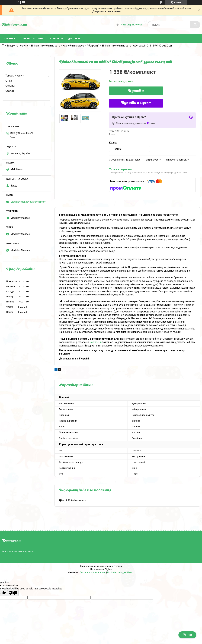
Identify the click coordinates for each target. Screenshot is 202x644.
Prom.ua (118, 566)
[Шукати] (195, 25)
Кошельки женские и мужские (18, 551)
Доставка (74, 39)
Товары (25, 39)
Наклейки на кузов (73, 46)
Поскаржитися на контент (93, 572)
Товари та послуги (17, 46)
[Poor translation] (13, 593)
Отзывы (10, 86)
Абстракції (93, 46)
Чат (187, 635)
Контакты (57, 39)
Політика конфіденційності (121, 572)
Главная (10, 39)
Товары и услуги (15, 76)
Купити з (136, 103)
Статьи (10, 91)
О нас (41, 39)
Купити (136, 91)
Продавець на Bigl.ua (101, 569)
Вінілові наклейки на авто (45, 46)
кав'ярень (96, 342)
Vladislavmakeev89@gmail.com (28, 202)
